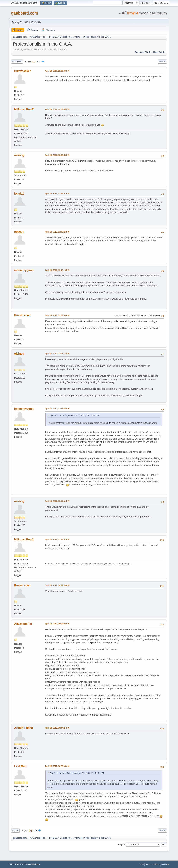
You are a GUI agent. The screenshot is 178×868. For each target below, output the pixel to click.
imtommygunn (24, 270)
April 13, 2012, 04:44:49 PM (57, 585)
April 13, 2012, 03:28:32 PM (57, 539)
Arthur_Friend (24, 728)
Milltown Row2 (24, 109)
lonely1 (19, 194)
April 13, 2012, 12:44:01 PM (57, 193)
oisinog (19, 155)
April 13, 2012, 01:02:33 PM (57, 315)
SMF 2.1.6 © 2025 (17, 864)
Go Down (17, 62)
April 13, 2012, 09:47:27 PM (57, 728)
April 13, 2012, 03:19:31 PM (57, 501)
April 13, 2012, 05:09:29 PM (57, 624)
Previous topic (143, 52)
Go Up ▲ (165, 864)
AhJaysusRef (23, 624)
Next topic (159, 52)
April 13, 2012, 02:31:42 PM (57, 409)
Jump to (121, 844)
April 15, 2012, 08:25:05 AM (57, 766)
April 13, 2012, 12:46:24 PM (57, 232)
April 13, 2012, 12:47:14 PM (57, 270)
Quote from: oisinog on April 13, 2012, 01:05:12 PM (74, 416)
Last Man (20, 766)
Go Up (15, 831)
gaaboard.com (24, 13)
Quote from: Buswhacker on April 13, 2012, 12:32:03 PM (77, 773)
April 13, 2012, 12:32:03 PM (57, 71)
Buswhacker (22, 71)
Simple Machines (33, 864)
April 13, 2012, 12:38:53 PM (57, 155)
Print (162, 62)
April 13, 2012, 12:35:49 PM (57, 109)
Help (142, 864)
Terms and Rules (152, 864)
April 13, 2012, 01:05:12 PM (57, 354)
